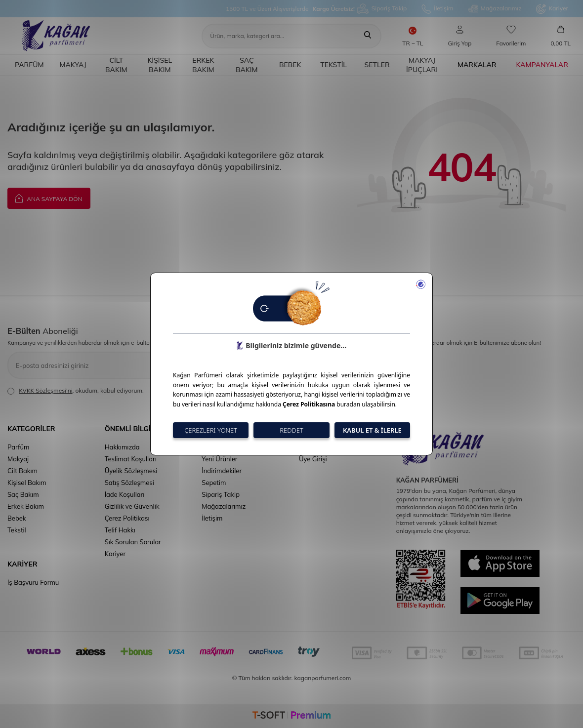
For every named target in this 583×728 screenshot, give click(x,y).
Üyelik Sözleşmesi (131, 471)
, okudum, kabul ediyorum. (76, 391)
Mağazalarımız (495, 9)
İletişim (437, 9)
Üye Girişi (313, 459)
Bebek (290, 65)
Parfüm (29, 65)
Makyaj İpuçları (422, 65)
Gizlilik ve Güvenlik (132, 506)
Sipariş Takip (382, 9)
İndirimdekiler (222, 471)
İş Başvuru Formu (33, 582)
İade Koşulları (125, 494)
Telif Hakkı (120, 530)
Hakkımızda (122, 447)
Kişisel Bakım (160, 65)
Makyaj (73, 65)
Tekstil (333, 65)
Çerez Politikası (127, 518)
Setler (377, 65)
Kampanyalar (542, 65)
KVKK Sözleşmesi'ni (45, 390)
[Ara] (368, 36)
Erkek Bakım (203, 65)
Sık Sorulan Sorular (133, 542)
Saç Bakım (247, 65)
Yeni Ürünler (219, 459)
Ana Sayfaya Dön (49, 198)
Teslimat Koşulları (131, 459)
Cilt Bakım (116, 65)
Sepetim (214, 483)
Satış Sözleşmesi (129, 483)
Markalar (477, 65)
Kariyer (552, 9)
